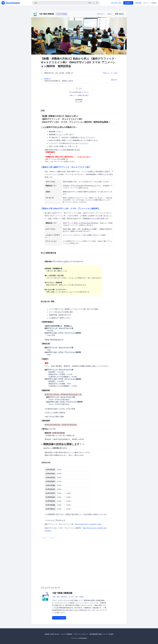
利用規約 (69, 634)
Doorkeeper (83, 638)
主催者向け (128, 3)
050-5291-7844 (116, 3)
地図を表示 (114, 80)
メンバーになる (61, 14)
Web (58, 597)
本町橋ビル (48, 79)
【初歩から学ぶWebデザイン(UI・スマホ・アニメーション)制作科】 (70, 209)
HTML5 (81, 597)
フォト (110, 14)
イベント (101, 14)
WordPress (64, 597)
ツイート (52, 538)
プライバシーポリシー (81, 634)
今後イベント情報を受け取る (79, 95)
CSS (77, 597)
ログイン (146, 3)
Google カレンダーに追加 (110, 73)
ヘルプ (63, 634)
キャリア (71, 597)
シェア (44, 538)
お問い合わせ (119, 14)
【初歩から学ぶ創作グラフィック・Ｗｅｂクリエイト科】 (66, 167)
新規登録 (138, 3)
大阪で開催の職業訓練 (47, 14)
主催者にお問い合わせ (52, 634)
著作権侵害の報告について (99, 634)
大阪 (54, 597)
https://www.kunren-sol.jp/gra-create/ (88, 524)
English (154, 3)
